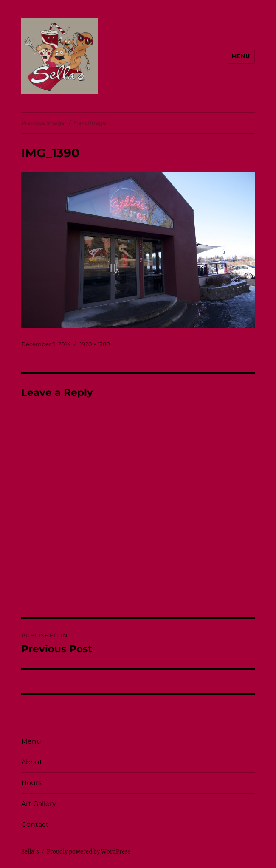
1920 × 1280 (95, 344)
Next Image (90, 123)
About (32, 762)
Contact (35, 824)
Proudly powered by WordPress (89, 852)
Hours (31, 783)
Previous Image (43, 123)
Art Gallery (39, 804)
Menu (241, 56)
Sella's (30, 852)
